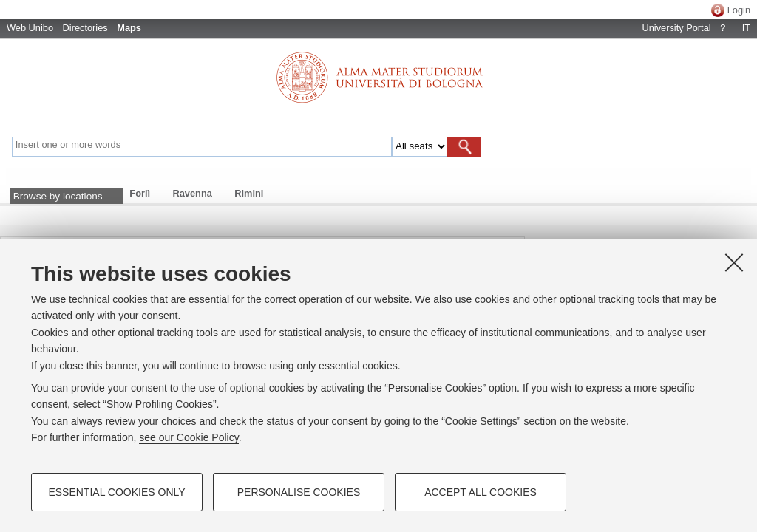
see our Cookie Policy (189, 437)
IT (746, 28)
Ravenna (193, 193)
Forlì (140, 193)
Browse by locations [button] (58, 196)
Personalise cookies (299, 492)
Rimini (249, 193)
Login (739, 10)
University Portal (676, 28)
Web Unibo (30, 28)
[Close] (734, 262)
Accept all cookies (481, 492)
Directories (85, 28)
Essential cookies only (116, 492)
